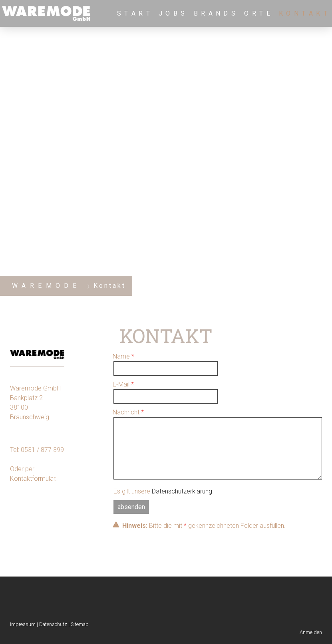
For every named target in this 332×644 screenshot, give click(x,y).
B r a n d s (215, 13)
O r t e (257, 13)
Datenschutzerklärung (182, 491)
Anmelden (311, 632)
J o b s (172, 13)
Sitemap (80, 624)
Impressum (23, 624)
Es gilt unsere (163, 491)
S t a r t (134, 13)
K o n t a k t (303, 13)
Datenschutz (53, 624)
